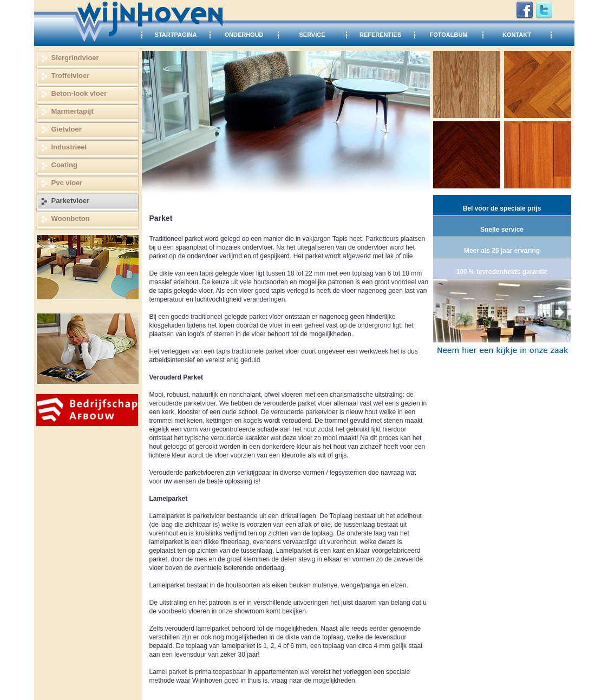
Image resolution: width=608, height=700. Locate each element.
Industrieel (69, 147)
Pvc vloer (67, 183)
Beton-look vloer (79, 93)
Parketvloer (71, 201)
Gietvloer (67, 129)
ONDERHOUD (244, 35)
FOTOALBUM (448, 35)
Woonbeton (71, 218)
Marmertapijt (73, 111)
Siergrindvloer (75, 58)
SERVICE (312, 35)
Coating (64, 165)
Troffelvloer (71, 76)
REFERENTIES (380, 35)
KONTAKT (517, 35)
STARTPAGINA (176, 35)
